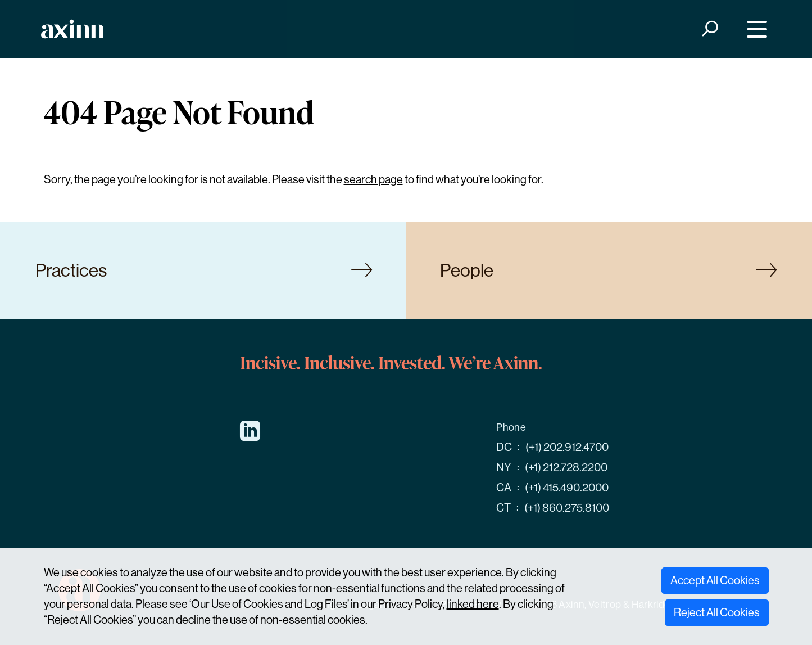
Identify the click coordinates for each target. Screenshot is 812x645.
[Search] (709, 29)
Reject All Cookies (717, 613)
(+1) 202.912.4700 (567, 447)
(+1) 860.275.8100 (567, 508)
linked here (473, 604)
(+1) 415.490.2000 (567, 488)
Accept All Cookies (715, 581)
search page (373, 180)
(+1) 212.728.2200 (566, 468)
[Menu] (754, 29)
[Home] (72, 29)
